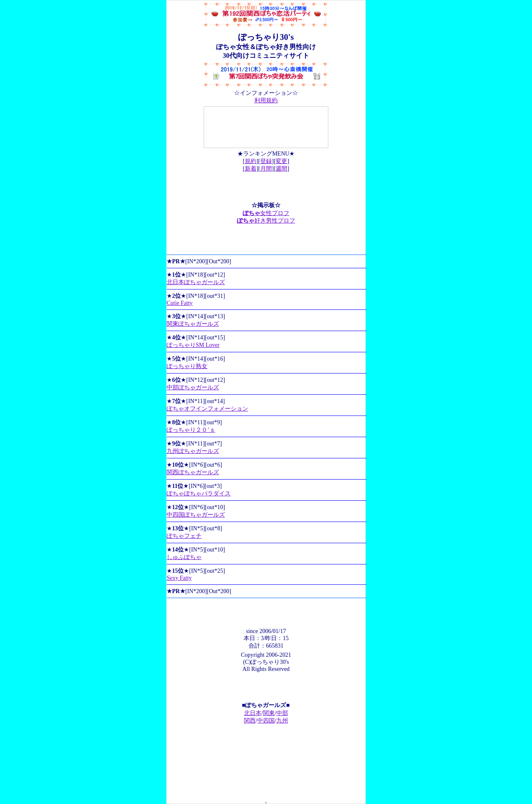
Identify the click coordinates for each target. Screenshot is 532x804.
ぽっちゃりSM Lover (193, 345)
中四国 (266, 721)
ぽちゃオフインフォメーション (207, 409)
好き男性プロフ (266, 221)
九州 (282, 721)
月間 (266, 169)
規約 (251, 161)
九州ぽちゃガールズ (193, 451)
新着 (251, 169)
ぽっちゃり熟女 (187, 366)
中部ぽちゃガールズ (193, 387)
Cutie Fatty (180, 303)
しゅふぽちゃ (184, 557)
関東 (269, 713)
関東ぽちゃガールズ (193, 324)
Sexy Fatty (179, 578)
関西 (250, 721)
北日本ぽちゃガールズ (196, 282)
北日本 (253, 713)
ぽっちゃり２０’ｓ (191, 430)
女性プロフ (266, 213)
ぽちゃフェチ (184, 536)
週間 (281, 169)
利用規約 (266, 100)
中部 (282, 713)
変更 (281, 161)
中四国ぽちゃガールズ (196, 515)
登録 (266, 161)
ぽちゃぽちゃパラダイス (199, 494)
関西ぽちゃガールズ (193, 472)
